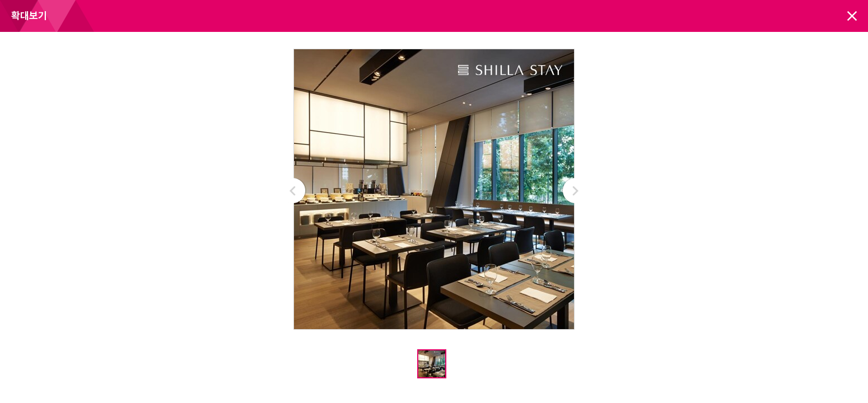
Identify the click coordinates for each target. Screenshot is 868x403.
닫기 (852, 16)
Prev (293, 191)
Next (575, 191)
